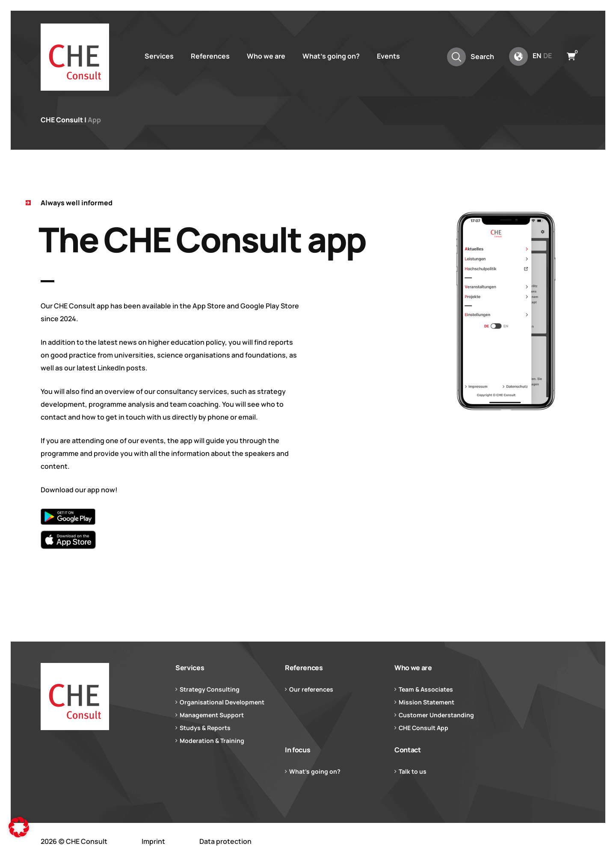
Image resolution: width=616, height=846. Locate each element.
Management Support (212, 715)
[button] (19, 827)
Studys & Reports (205, 728)
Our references (311, 689)
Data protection (225, 841)
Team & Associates (426, 689)
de (548, 56)
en (537, 56)
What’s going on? (331, 56)
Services (159, 56)
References (210, 56)
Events (388, 56)
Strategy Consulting (210, 689)
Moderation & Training (212, 741)
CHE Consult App (423, 728)
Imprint (153, 841)
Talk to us (413, 771)
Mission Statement (426, 702)
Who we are (266, 56)
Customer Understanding (436, 715)
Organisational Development (222, 702)
